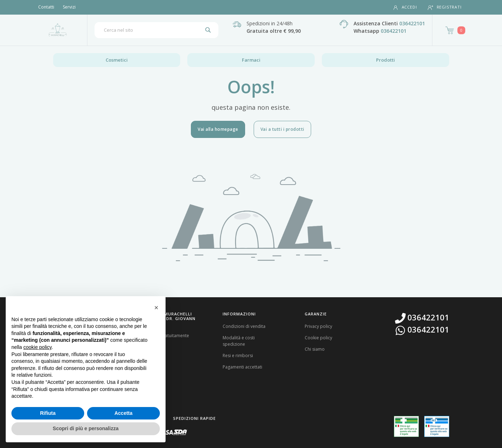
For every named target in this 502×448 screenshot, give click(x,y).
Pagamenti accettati (242, 367)
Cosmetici (117, 60)
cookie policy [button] (37, 347)
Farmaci (251, 60)
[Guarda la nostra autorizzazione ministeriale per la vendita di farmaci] (406, 426)
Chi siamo (315, 349)
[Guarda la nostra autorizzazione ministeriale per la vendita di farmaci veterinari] (437, 426)
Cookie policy (318, 338)
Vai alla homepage (218, 129)
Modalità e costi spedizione (239, 341)
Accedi (405, 7)
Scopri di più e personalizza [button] (86, 428)
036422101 (412, 23)
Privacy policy (318, 326)
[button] (156, 308)
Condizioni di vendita (244, 326)
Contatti (46, 7)
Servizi (69, 7)
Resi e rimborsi (238, 356)
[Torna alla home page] (58, 30)
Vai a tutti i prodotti (282, 129)
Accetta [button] (124, 413)
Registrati (445, 7)
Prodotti (386, 60)
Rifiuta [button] (48, 413)
